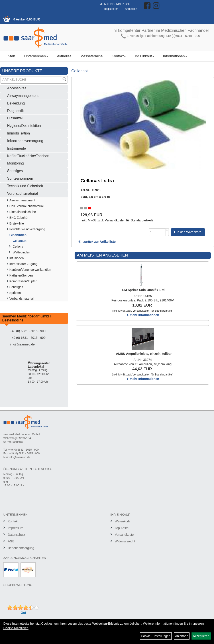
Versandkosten (125, 535)
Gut (23, 613)
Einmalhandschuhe (23, 212)
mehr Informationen (143, 315)
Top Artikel (122, 528)
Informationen (175, 56)
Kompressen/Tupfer (23, 281)
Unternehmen (36, 56)
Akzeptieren (201, 636)
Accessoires (17, 88)
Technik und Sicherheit (25, 186)
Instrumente (16, 148)
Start (12, 56)
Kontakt (119, 56)
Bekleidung (16, 103)
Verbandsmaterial (21, 299)
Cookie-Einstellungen (156, 636)
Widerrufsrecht (125, 541)
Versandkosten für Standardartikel (128, 220)
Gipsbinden (18, 235)
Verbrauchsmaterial (22, 194)
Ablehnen (182, 636)
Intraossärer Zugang (23, 264)
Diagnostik (15, 111)
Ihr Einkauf (144, 56)
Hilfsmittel (15, 118)
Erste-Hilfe (17, 223)
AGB (11, 541)
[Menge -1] (167, 234)
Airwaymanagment (22, 200)
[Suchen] (64, 80)
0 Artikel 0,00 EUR (27, 19)
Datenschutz (16, 535)
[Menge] (157, 232)
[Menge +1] (167, 230)
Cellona (18, 247)
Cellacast (19, 241)
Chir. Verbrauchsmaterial (26, 206)
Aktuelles (64, 56)
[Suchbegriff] (31, 80)
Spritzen (15, 293)
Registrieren (111, 9)
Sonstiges (15, 171)
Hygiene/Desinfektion (24, 126)
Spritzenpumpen (20, 178)
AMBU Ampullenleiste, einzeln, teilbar (144, 354)
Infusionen (17, 258)
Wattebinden (21, 252)
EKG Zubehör (19, 218)
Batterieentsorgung (21, 548)
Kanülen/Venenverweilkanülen (30, 270)
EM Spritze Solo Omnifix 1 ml (144, 290)
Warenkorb (122, 521)
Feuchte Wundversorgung (27, 229)
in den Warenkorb (189, 232)
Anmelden (131, 9)
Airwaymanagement (23, 96)
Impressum (15, 528)
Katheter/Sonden (21, 275)
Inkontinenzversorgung (25, 141)
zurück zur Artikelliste (97, 242)
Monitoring (15, 163)
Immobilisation (18, 133)
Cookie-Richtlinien (16, 628)
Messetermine (92, 56)
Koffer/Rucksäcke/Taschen (28, 156)
